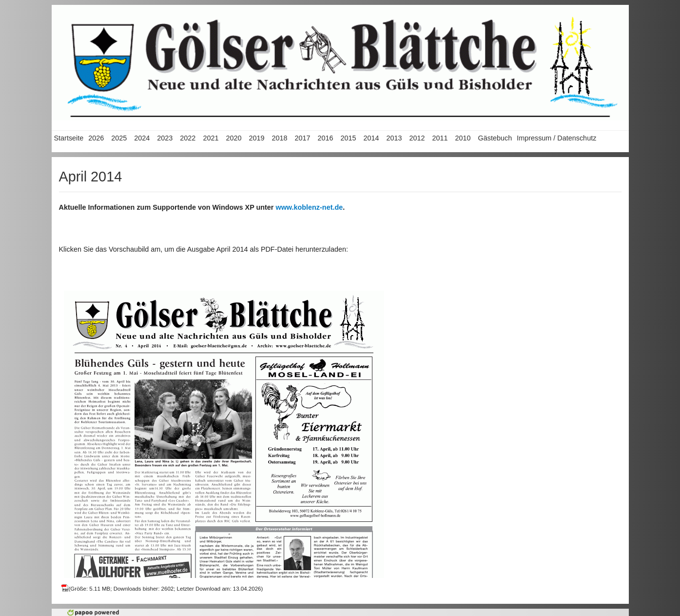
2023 (165, 138)
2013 (394, 138)
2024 (142, 138)
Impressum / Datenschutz (556, 138)
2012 (417, 138)
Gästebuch (495, 138)
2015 (348, 138)
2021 (211, 138)
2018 (279, 138)
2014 (371, 138)
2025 (119, 138)
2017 (302, 138)
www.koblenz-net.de (309, 207)
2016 (325, 138)
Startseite (69, 138)
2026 (96, 138)
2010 (463, 138)
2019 (256, 138)
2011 (440, 138)
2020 (233, 138)
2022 (188, 138)
